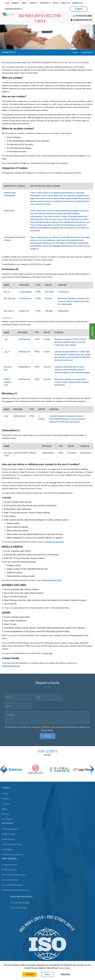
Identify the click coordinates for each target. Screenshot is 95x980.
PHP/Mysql (7, 848)
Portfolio (45, 3)
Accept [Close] (30, 974)
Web (25, 3)
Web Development (10, 827)
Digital (34, 3)
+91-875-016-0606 (83, 16)
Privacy (6, 812)
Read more (65, 974)
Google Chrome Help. (55, 542)
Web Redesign (8, 837)
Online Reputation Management (15, 888)
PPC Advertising (9, 868)
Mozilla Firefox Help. (53, 580)
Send (48, 738)
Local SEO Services (10, 878)
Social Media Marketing (12, 883)
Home (7, 3)
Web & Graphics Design (12, 842)
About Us (66, 3)
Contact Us (77, 3)
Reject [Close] (47, 974)
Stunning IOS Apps (19, 906)
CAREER (79, 9)
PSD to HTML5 (9, 832)
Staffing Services (14, 9)
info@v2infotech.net (83, 20)
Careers (6, 802)
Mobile (16, 3)
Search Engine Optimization (14, 873)
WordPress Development (13, 853)
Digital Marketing (9, 863)
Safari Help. (48, 653)
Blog (56, 3)
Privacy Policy (47, 732)
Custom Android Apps (20, 901)
